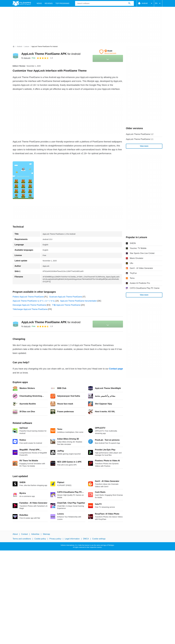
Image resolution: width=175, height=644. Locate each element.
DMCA (86, 539)
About (15, 534)
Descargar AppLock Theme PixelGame (29, 305)
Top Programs (62, 3)
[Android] (19, 47)
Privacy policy (55, 539)
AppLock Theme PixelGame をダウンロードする (34, 301)
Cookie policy (40, 539)
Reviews (49, 3)
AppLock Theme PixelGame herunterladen (79, 301)
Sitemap (46, 534)
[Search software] (129, 3)
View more (144, 146)
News (39, 3)
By (26, 58)
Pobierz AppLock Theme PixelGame (28, 297)
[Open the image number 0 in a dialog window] (23, 180)
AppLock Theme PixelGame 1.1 (140, 139)
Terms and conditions (22, 539)
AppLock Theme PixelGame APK (51, 54)
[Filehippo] (22, 3)
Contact (24, 534)
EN (158, 3)
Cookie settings (99, 539)
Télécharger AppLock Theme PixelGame (30, 309)
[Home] (14, 47)
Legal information (72, 539)
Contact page (116, 369)
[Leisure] (27, 47)
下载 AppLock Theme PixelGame (66, 305)
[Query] (104, 3)
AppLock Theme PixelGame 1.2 (140, 134)
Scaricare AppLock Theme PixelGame (66, 297)
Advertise (35, 534)
